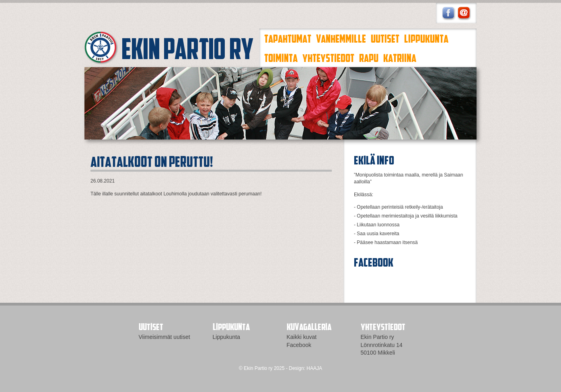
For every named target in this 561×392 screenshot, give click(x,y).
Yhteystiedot (328, 57)
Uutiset (385, 38)
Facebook (299, 345)
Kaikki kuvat (302, 337)
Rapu (369, 57)
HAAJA (314, 368)
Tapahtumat (288, 38)
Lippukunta (426, 38)
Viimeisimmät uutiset (164, 337)
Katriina (400, 57)
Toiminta (281, 57)
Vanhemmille (341, 38)
